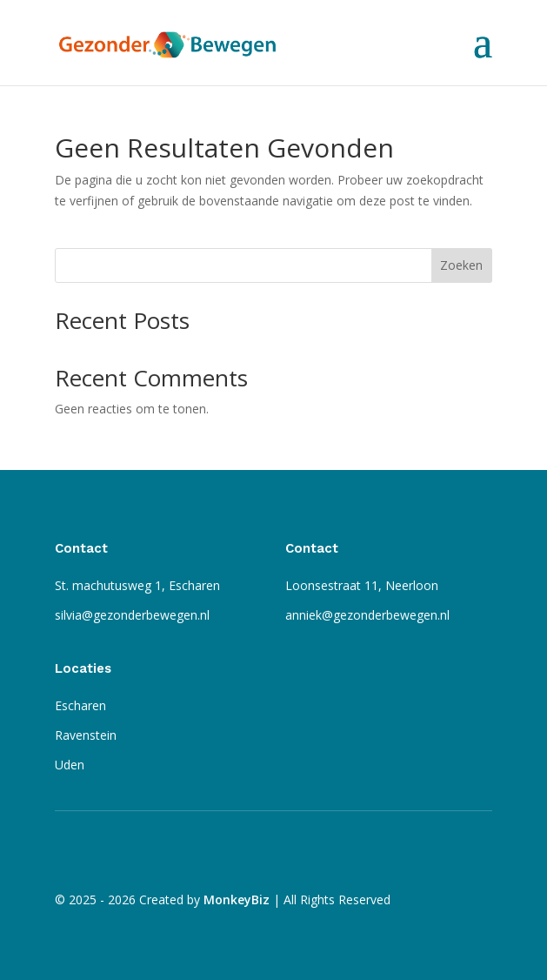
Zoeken (461, 265)
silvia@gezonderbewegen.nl (132, 615)
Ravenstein (86, 735)
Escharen (80, 705)
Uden (70, 765)
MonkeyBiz (237, 899)
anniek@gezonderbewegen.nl (367, 615)
